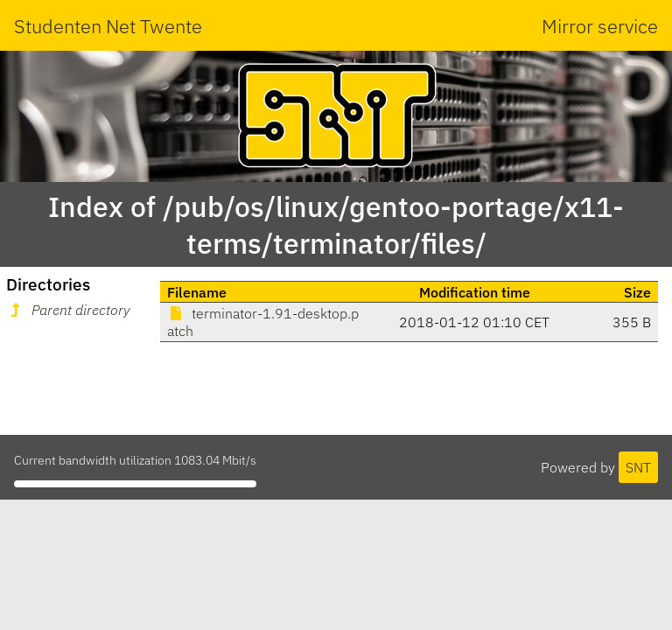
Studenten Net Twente (108, 26)
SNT (638, 467)
